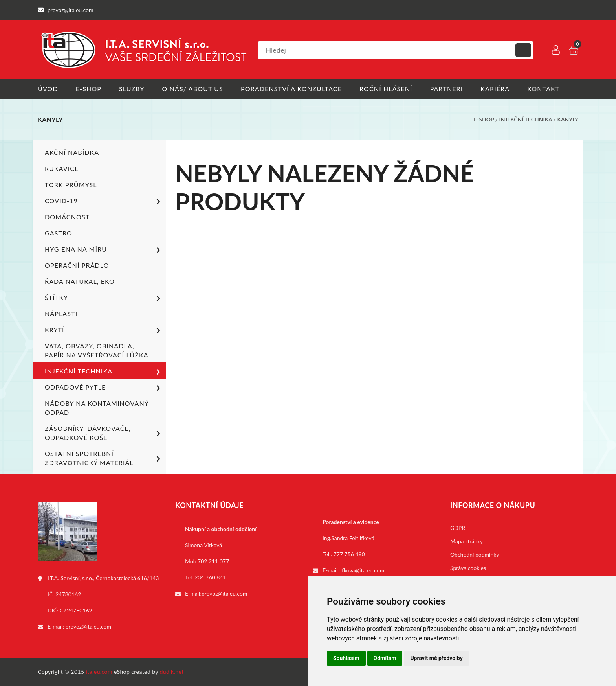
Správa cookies (468, 568)
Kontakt (543, 89)
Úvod (48, 89)
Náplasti (61, 314)
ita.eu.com (99, 672)
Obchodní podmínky (475, 555)
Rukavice (62, 168)
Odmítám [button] (385, 658)
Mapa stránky (467, 541)
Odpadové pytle (104, 388)
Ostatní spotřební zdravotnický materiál (104, 458)
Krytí (104, 331)
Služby (132, 89)
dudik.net (172, 672)
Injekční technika (526, 119)
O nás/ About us (193, 89)
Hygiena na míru (104, 250)
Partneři (447, 89)
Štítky (104, 298)
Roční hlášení (386, 89)
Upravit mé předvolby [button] (436, 658)
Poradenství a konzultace (291, 89)
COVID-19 (104, 202)
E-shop (89, 89)
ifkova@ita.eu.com (363, 570)
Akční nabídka (72, 152)
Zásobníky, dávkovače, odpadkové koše (104, 433)
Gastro (59, 233)
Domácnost (67, 217)
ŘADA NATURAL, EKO (80, 281)
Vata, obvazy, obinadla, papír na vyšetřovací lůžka (97, 350)
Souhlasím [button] (346, 658)
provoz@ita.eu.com (88, 626)
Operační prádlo (77, 265)
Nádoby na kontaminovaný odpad (97, 408)
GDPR (458, 528)
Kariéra (495, 89)
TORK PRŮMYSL (71, 185)
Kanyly (568, 119)
